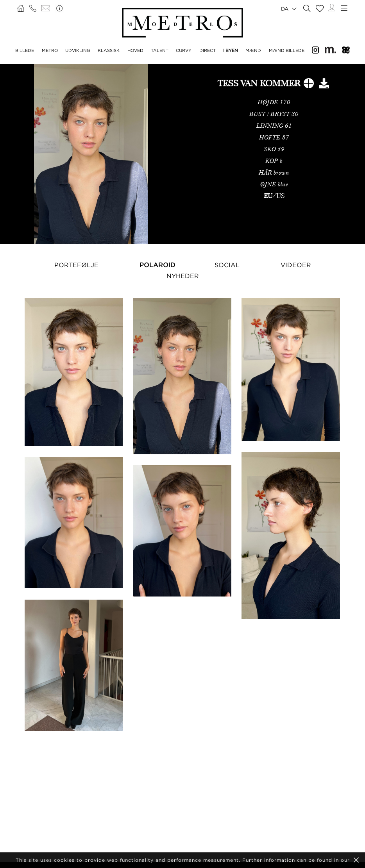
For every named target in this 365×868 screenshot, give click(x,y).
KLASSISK (109, 50)
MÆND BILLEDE (287, 50)
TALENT (160, 50)
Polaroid (157, 265)
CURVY (184, 50)
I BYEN (231, 50)
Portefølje (76, 265)
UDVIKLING (78, 50)
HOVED (135, 50)
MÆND (253, 50)
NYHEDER (183, 276)
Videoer (296, 265)
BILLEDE (25, 50)
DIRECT (208, 50)
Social (227, 265)
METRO (50, 50)
